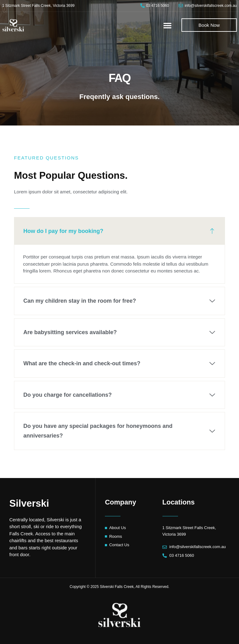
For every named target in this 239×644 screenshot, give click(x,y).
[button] (167, 25)
